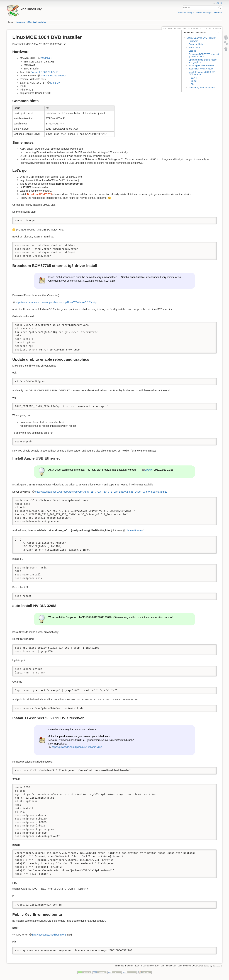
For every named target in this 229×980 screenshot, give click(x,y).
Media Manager (204, 13)
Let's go (192, 51)
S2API (194, 78)
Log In (219, 3)
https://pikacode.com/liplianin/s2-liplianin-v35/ (77, 747)
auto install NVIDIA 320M (201, 69)
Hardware (193, 41)
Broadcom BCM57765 (39, 194)
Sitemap (218, 13)
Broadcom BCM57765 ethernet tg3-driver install (204, 55)
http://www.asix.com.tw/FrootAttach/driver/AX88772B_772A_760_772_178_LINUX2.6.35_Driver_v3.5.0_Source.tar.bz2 (101, 492)
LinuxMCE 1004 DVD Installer (201, 38)
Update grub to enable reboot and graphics (203, 61)
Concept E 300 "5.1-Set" (44, 72)
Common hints (196, 44)
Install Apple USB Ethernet (201, 66)
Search (220, 8)
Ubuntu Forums (134, 530)
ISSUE (194, 81)
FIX (192, 84)
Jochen (149, 470)
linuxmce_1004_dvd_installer (31, 22)
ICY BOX (55, 83)
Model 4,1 (46, 58)
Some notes (194, 48)
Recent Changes (186, 13)
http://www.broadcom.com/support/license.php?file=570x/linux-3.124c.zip (56, 302)
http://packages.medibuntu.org (49, 935)
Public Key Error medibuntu (202, 88)
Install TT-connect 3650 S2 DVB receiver (202, 73)
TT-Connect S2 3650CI (53, 76)
